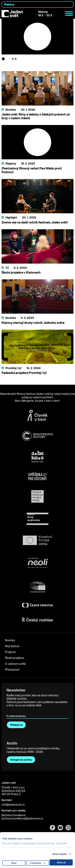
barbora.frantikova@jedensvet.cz (22, 818)
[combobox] (37, 4)
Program (11, 652)
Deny (14, 863)
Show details (60, 854)
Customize (38, 863)
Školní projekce (14, 658)
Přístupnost (12, 670)
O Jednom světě (15, 664)
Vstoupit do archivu (21, 760)
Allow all (61, 863)
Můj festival (12, 646)
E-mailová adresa (17, 712)
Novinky (10, 640)
